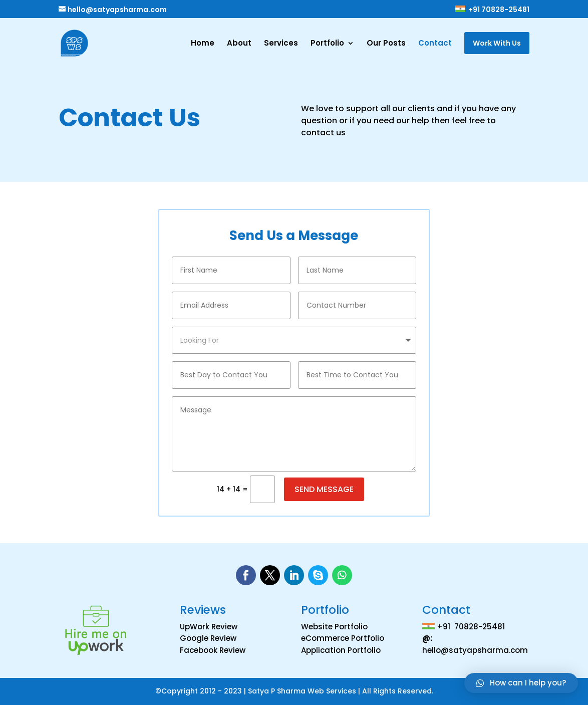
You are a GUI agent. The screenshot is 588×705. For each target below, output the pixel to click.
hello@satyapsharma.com (475, 650)
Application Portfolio (341, 650)
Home (203, 44)
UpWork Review (209, 627)
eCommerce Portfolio (343, 638)
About (239, 44)
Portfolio (327, 44)
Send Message (324, 489)
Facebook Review (213, 650)
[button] (521, 683)
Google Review (208, 638)
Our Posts (386, 44)
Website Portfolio (334, 627)
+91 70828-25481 (492, 10)
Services (281, 44)
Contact (435, 44)
